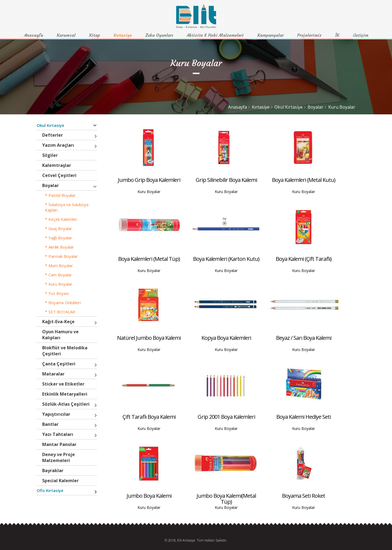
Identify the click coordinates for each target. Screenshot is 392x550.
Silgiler (50, 155)
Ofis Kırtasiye (50, 490)
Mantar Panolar (59, 444)
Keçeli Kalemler (63, 219)
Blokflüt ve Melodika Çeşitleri (65, 351)
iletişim (361, 35)
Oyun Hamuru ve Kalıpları (60, 335)
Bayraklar (53, 470)
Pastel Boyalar (62, 195)
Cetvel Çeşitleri (59, 175)
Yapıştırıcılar (56, 414)
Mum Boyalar (61, 265)
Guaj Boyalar (60, 228)
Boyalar (316, 107)
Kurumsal (66, 35)
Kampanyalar (270, 35)
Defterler (53, 135)
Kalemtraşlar (57, 165)
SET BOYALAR (62, 312)
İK (337, 35)
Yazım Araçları (58, 145)
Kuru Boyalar (342, 107)
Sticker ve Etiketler (63, 384)
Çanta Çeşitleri (59, 364)
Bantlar (50, 424)
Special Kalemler (60, 481)
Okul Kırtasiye (289, 107)
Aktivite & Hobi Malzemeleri (215, 35)
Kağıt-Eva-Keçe (58, 322)
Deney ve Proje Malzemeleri (59, 457)
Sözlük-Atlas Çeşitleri (66, 404)
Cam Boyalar (60, 275)
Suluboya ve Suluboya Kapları (67, 207)
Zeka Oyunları (159, 35)
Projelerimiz (309, 35)
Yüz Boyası (59, 293)
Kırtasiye (123, 35)
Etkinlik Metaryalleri (65, 394)
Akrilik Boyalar (61, 247)
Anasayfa (33, 35)
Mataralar (53, 374)
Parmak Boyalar (63, 256)
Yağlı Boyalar (60, 238)
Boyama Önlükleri (65, 302)
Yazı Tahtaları (58, 434)
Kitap (94, 35)
